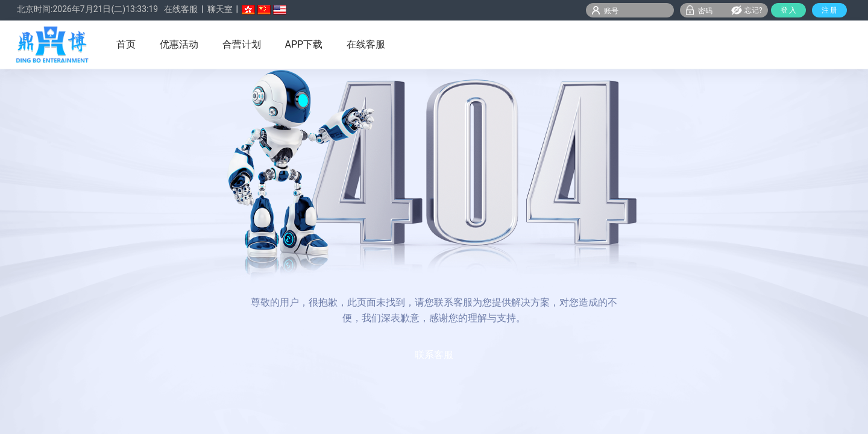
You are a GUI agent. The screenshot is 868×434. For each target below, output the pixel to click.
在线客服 (181, 9)
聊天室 (220, 9)
